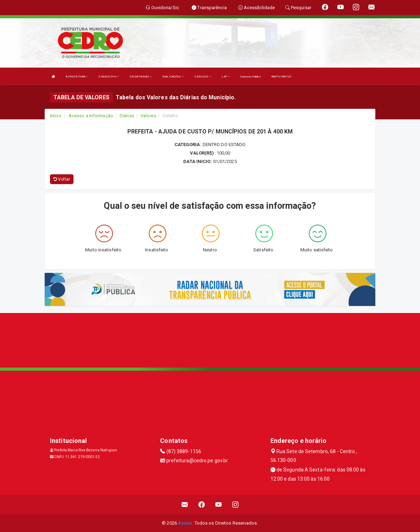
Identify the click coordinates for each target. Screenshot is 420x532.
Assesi (185, 523)
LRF (226, 77)
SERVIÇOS (203, 77)
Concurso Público (250, 77)
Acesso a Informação (91, 116)
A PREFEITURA (77, 77)
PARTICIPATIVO (281, 77)
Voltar (62, 179)
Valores (148, 116)
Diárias (127, 116)
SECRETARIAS (141, 77)
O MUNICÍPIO (109, 77)
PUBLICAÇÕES (173, 77)
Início (56, 116)
